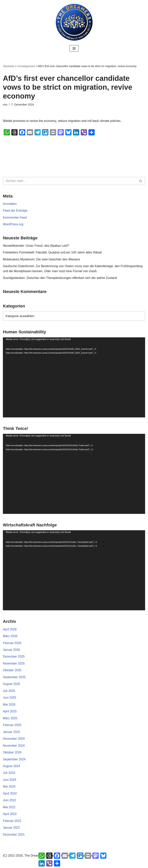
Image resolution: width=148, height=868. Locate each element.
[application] (74, 378)
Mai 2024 (9, 787)
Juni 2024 (10, 781)
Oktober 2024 (12, 753)
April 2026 (10, 629)
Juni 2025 (10, 698)
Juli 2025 (9, 691)
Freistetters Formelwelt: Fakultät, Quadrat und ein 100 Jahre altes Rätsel (53, 253)
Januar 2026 (11, 650)
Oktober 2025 (12, 671)
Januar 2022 (11, 829)
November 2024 (14, 746)
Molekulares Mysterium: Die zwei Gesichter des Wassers (42, 260)
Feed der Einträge (15, 211)
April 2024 (10, 794)
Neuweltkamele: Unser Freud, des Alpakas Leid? (36, 246)
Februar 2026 (12, 643)
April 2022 (10, 815)
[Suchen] (70, 181)
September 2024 (14, 760)
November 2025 (14, 664)
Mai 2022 (9, 808)
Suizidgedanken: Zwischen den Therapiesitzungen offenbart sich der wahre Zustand (60, 278)
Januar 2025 (11, 732)
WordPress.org (13, 224)
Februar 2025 (12, 726)
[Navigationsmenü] (74, 48)
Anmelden (10, 204)
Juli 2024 (9, 774)
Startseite (9, 66)
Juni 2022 (10, 801)
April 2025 (10, 712)
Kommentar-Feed (15, 217)
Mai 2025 (9, 705)
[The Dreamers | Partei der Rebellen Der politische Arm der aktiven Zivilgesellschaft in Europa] (74, 22)
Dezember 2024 (14, 739)
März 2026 (10, 636)
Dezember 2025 (14, 657)
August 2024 (12, 767)
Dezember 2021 (14, 835)
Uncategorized (26, 66)
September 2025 (14, 678)
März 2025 (10, 719)
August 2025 (12, 684)
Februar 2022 (12, 822)
